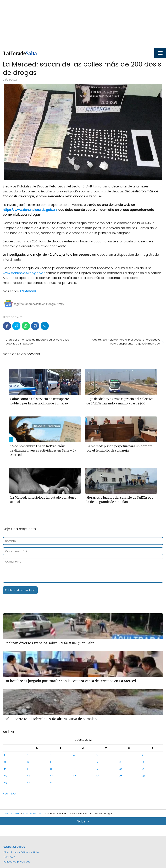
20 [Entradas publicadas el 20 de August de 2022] (120, 769)
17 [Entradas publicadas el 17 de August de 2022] (51, 769)
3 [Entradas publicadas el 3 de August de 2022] (51, 755)
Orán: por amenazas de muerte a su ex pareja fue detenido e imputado (37, 342)
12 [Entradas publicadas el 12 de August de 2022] (97, 762)
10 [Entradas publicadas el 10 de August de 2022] (51, 762)
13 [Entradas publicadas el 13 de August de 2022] (120, 762)
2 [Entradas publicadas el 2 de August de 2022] (28, 755)
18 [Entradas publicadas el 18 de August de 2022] (74, 769)
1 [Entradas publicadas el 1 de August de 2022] (4, 755)
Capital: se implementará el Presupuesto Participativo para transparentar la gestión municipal (126, 342)
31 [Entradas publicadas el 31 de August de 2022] (51, 783)
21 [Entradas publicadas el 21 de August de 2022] (143, 769)
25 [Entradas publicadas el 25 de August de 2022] (74, 776)
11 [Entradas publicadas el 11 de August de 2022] (74, 762)
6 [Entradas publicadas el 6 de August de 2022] (120, 755)
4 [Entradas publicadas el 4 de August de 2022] (74, 755)
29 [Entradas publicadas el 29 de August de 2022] (6, 783)
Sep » (14, 794)
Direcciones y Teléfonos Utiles (21, 852)
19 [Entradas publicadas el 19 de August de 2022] (97, 769)
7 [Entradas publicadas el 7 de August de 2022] (143, 755)
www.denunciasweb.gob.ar (24, 273)
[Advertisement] (83, 24)
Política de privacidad (17, 862)
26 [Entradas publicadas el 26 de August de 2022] (98, 776)
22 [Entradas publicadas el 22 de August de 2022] (6, 776)
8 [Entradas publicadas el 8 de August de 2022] (5, 762)
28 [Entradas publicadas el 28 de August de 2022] (143, 776)
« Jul (6, 794)
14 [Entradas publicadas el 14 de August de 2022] (143, 762)
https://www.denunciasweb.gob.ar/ (30, 210)
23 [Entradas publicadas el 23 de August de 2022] (29, 776)
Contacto (9, 857)
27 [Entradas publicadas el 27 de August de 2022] (120, 776)
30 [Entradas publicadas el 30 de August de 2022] (29, 783)
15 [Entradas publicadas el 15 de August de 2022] (5, 769)
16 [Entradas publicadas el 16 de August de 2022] (28, 769)
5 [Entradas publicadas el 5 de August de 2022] (97, 755)
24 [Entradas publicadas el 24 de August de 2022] (52, 776)
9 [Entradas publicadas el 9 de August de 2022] (28, 762)
